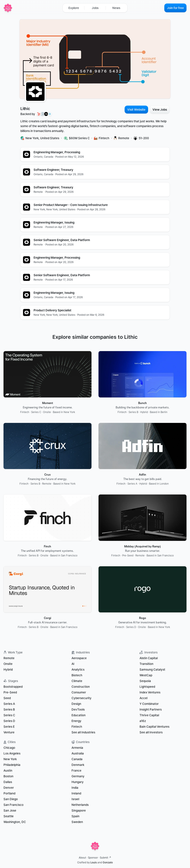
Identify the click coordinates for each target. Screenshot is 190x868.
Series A (9, 704)
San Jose (10, 810)
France (76, 771)
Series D (9, 721)
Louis (94, 863)
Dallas (8, 782)
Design (76, 704)
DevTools (78, 709)
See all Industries (83, 732)
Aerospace (79, 658)
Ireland (76, 793)
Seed (7, 698)
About (82, 858)
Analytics (78, 669)
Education (79, 715)
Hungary (78, 782)
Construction (81, 687)
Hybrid (8, 669)
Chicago (9, 748)
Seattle (9, 816)
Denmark (78, 765)
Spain (75, 816)
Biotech (77, 675)
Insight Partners (151, 709)
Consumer (79, 692)
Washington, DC (15, 822)
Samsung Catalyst (152, 669)
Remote (9, 658)
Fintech (77, 727)
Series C (9, 715)
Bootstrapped (13, 687)
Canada (77, 759)
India (75, 788)
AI (73, 664)
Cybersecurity (82, 698)
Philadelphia (12, 765)
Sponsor (93, 858)
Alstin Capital (149, 658)
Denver (9, 788)
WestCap (146, 675)
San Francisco (13, 805)
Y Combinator (149, 704)
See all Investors (151, 732)
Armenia (77, 748)
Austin (8, 771)
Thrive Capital (149, 715)
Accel (143, 698)
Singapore (79, 810)
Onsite (8, 664)
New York (10, 759)
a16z (143, 721)
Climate (77, 681)
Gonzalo (108, 863)
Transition (146, 664)
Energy (76, 721)
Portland (9, 793)
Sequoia (145, 681)
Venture (9, 732)
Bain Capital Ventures (154, 727)
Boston (8, 776)
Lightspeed (147, 687)
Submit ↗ (106, 858)
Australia (78, 753)
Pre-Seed (10, 692)
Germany (78, 776)
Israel (75, 799)
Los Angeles (12, 753)
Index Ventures (150, 692)
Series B (9, 709)
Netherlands (80, 805)
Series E (9, 727)
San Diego (11, 799)
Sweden (77, 822)
